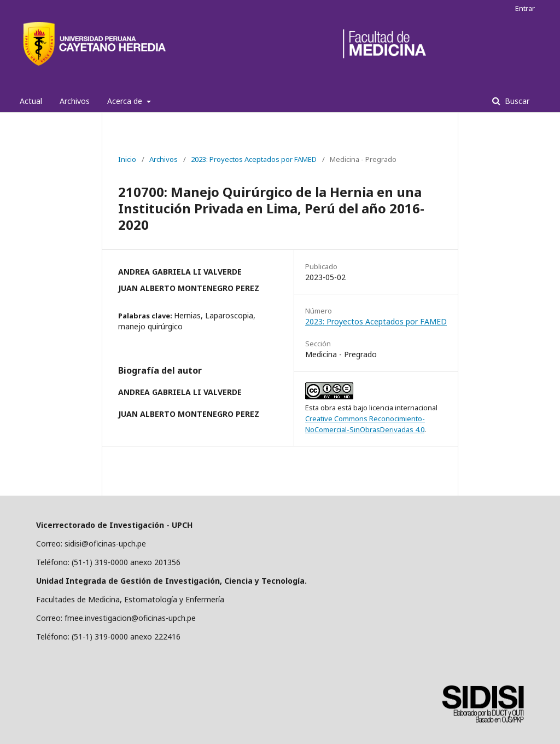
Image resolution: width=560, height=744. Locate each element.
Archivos (75, 101)
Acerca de (126, 101)
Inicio (127, 159)
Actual (31, 101)
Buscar (516, 101)
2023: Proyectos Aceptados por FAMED (254, 159)
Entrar (525, 8)
